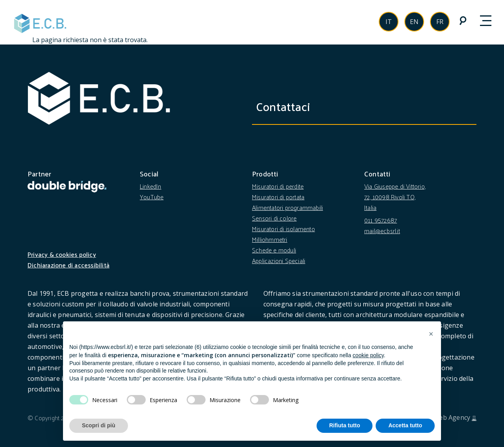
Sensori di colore (274, 218)
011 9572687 (381, 220)
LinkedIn (151, 186)
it (389, 22)
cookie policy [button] (368, 355)
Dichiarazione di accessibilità (69, 265)
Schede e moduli (274, 250)
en (414, 22)
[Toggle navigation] (490, 21)
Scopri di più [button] (99, 425)
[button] (431, 334)
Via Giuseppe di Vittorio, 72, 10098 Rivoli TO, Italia (395, 197)
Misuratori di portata (278, 197)
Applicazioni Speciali (279, 261)
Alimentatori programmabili (287, 207)
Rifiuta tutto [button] (345, 425)
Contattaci (289, 106)
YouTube (152, 197)
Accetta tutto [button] (405, 425)
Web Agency (452, 417)
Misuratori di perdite (278, 186)
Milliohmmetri (270, 239)
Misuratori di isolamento (283, 229)
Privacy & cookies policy (62, 254)
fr (440, 22)
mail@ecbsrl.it (382, 231)
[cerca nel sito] (462, 20)
